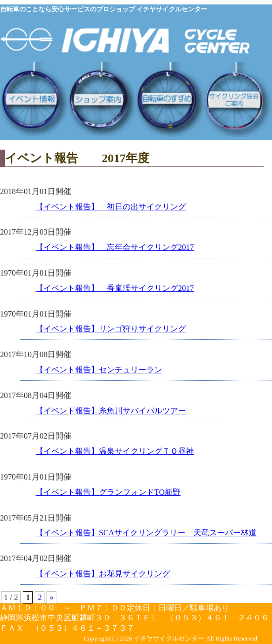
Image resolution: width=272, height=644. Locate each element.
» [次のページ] (51, 597)
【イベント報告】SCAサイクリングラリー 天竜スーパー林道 (146, 533)
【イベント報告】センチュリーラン (99, 370)
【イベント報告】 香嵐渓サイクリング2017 (115, 288)
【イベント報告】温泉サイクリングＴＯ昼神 (115, 451)
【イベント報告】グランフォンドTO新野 (108, 492)
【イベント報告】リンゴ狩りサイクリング (111, 329)
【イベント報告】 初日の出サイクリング (111, 207)
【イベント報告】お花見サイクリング (103, 574)
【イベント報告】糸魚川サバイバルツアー (111, 411)
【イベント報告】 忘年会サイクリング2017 (115, 247)
